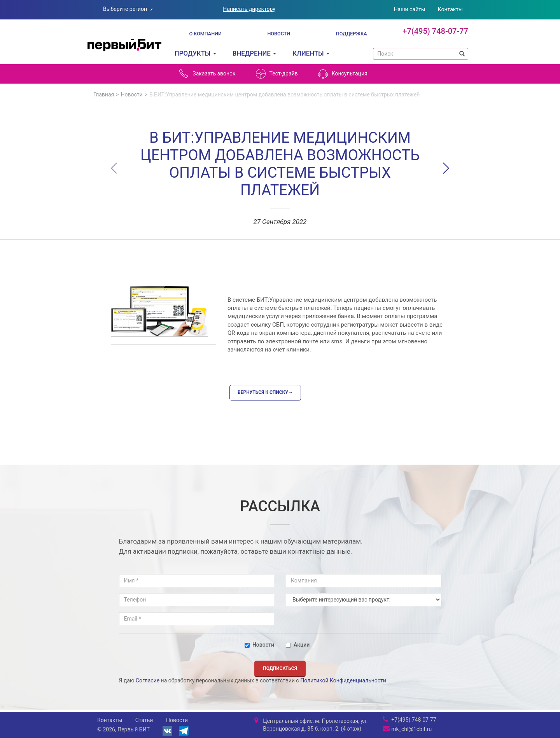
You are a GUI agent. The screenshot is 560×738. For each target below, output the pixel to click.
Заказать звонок (207, 74)
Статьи (144, 720)
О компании (205, 34)
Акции (298, 645)
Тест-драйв (277, 74)
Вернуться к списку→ (265, 392)
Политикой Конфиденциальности (343, 680)
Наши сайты (410, 9)
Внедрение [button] (254, 53)
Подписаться (280, 668)
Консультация (343, 74)
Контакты (450, 9)
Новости (279, 34)
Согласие (148, 680)
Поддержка (352, 34)
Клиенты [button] (311, 53)
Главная (104, 94)
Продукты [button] (195, 53)
